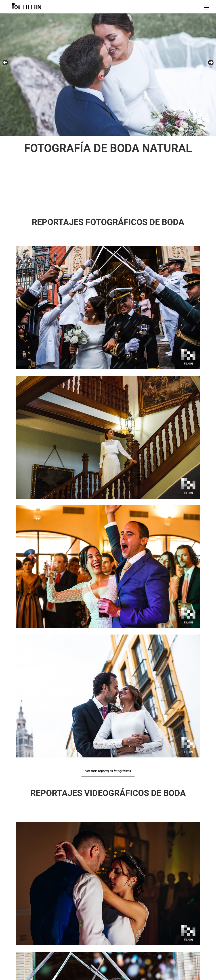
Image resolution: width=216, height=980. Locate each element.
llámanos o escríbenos (147, 206)
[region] (108, 75)
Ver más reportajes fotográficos (108, 771)
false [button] (6, 63)
